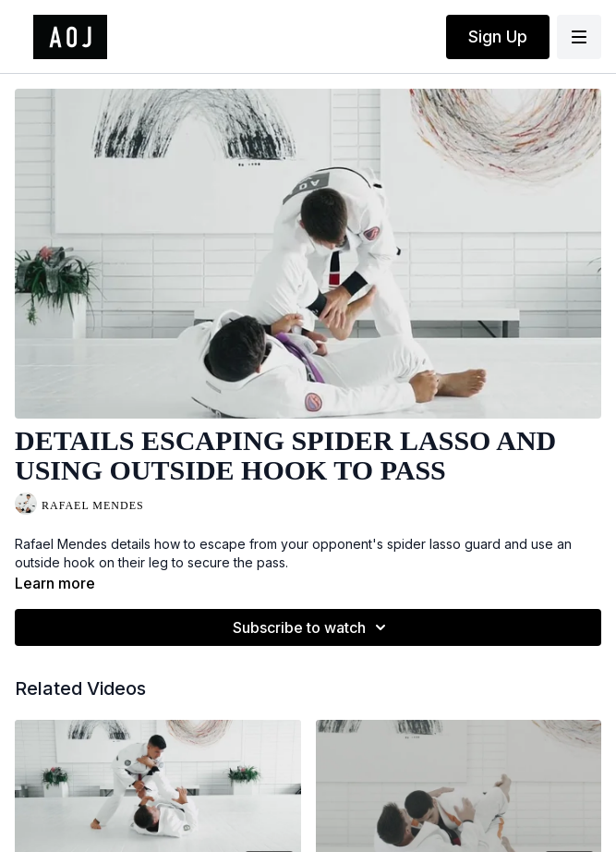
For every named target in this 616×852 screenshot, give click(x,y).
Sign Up (498, 37)
